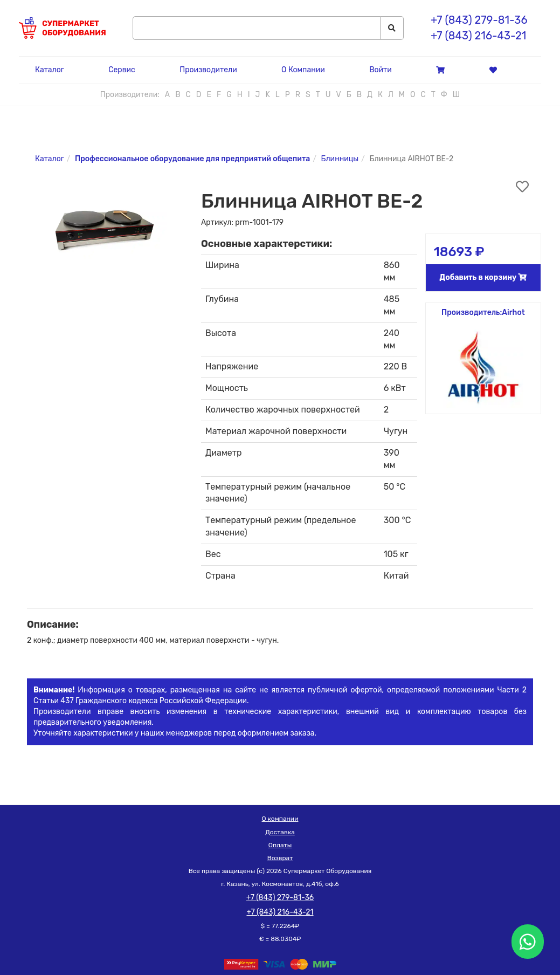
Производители (208, 70)
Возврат (280, 858)
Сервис (122, 70)
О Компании (303, 70)
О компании (280, 819)
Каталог (50, 70)
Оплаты (280, 845)
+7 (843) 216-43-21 (478, 36)
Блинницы (340, 159)
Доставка (280, 832)
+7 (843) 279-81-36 (479, 20)
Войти (381, 70)
